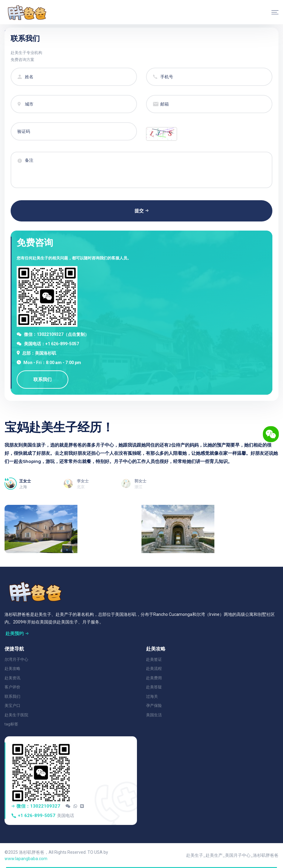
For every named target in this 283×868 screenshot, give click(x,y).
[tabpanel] (141, 458)
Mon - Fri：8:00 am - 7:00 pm (52, 363)
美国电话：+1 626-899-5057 (51, 344)
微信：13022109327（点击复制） (56, 334)
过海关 (152, 696)
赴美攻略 (12, 669)
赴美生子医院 (16, 715)
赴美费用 (154, 678)
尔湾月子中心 (16, 659)
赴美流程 (154, 669)
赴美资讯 (12, 678)
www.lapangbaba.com (26, 859)
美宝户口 (12, 706)
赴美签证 (154, 659)
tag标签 (11, 724)
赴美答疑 (154, 687)
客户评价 (12, 687)
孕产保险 (154, 706)
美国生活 (154, 715)
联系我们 (12, 696)
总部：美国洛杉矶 (39, 353)
